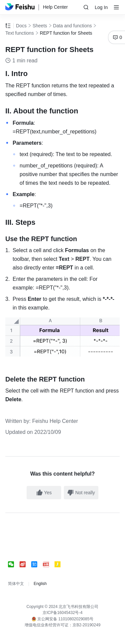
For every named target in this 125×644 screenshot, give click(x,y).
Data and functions (73, 26)
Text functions (20, 33)
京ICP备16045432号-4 (62, 613)
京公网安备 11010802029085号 (62, 619)
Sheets (40, 26)
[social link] (14, 564)
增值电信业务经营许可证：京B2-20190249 (62, 625)
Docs (21, 26)
